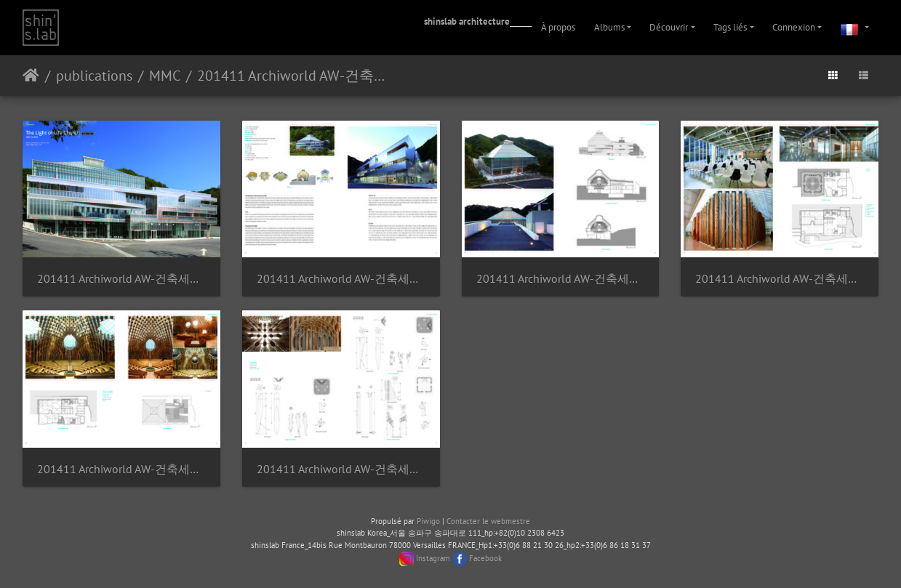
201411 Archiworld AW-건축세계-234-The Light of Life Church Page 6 (341, 469)
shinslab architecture (467, 21)
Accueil (31, 76)
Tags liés (730, 27)
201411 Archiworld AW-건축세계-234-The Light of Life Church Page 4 (780, 279)
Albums (609, 27)
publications (94, 76)
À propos (558, 27)
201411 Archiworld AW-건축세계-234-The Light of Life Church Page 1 (121, 279)
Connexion (794, 27)
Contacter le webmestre (488, 521)
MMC (165, 76)
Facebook (485, 558)
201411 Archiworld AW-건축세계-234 (298, 76)
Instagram (433, 558)
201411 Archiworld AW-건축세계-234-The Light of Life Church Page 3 (561, 279)
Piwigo (428, 521)
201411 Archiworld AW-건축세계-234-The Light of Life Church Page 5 (121, 469)
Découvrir (669, 27)
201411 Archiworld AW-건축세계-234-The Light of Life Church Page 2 (341, 279)
